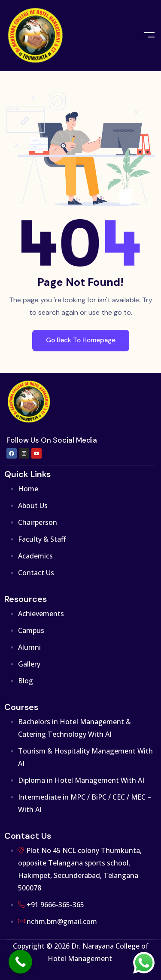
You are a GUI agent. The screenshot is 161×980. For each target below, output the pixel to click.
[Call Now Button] (20, 962)
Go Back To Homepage (81, 340)
